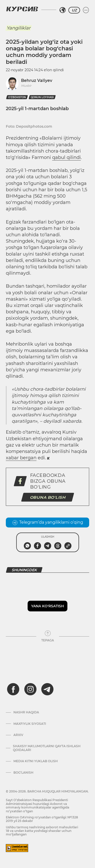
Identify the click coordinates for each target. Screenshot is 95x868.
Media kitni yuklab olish (36, 761)
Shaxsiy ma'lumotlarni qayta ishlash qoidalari (47, 748)
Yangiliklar (18, 28)
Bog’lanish (23, 773)
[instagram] (30, 689)
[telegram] (47, 689)
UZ (74, 10)
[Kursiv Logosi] (22, 9)
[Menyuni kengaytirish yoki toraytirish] (86, 10)
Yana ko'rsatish (48, 606)
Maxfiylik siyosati (30, 724)
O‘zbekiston (17, 97)
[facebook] (13, 689)
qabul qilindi (66, 157)
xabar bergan (21, 458)
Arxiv (18, 735)
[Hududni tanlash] (63, 10)
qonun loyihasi (42, 97)
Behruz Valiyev (37, 80)
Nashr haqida (26, 712)
